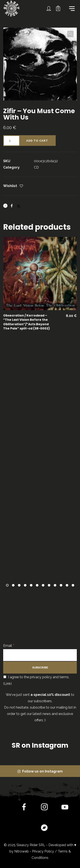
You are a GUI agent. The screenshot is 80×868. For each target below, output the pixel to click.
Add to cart (37, 141)
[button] (70, 34)
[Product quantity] (11, 141)
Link (7, 684)
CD (36, 167)
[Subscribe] (40, 668)
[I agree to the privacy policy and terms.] (5, 677)
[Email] (40, 655)
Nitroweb (22, 851)
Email (9, 646)
